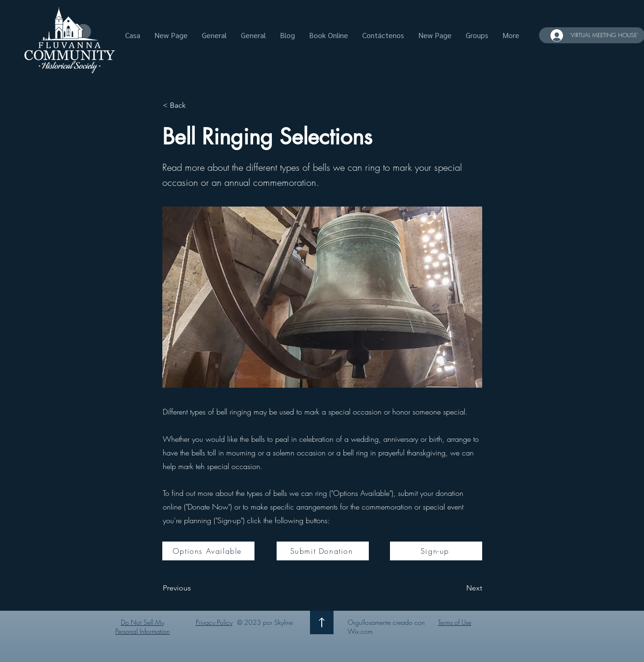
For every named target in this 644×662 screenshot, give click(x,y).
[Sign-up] (436, 551)
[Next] (459, 589)
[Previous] (194, 589)
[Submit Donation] (323, 551)
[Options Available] (208, 551)
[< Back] (194, 105)
